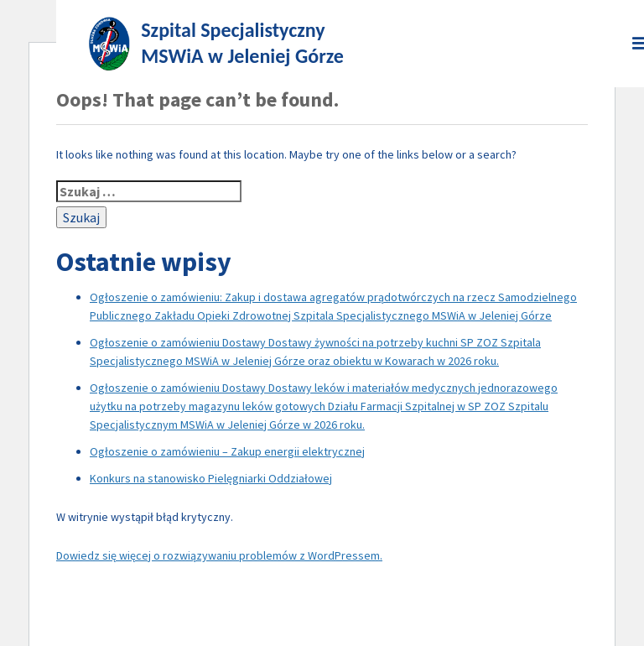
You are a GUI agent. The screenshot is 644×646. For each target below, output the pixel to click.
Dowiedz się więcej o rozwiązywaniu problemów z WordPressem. (219, 555)
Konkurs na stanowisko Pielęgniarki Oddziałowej (211, 478)
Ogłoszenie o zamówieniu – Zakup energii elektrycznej (227, 451)
